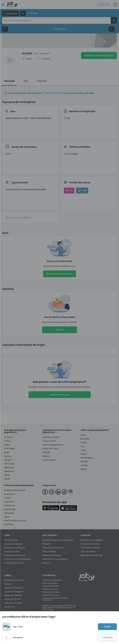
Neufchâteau (87, 458)
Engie (7, 452)
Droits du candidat (50, 583)
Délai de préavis (88, 551)
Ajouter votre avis (59, 395)
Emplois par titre (12, 551)
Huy (83, 446)
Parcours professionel (53, 548)
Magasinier (10, 505)
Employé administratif (15, 490)
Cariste (7, 498)
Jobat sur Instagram (14, 592)
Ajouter (59, 330)
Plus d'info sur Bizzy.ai (18, 218)
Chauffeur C (10, 494)
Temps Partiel (49, 441)
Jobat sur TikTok (12, 599)
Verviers (84, 465)
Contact (8, 584)
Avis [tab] (26, 81)
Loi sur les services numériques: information (56, 599)
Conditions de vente (51, 595)
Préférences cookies (51, 592)
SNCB (7, 479)
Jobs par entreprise (13, 544)
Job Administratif (51, 437)
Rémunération (49, 551)
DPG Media (10, 448)
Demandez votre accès (55, 93)
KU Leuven (9, 464)
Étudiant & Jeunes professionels (58, 540)
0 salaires (46, 59)
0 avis (29, 59)
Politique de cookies (51, 586)
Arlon (83, 435)
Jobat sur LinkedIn (13, 595)
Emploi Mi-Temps (51, 448)
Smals (7, 475)
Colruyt (8, 441)
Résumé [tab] (10, 81)
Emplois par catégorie (15, 548)
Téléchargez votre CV (14, 563)
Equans (8, 456)
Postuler (46, 544)
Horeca (46, 456)
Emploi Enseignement (53, 445)
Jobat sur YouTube (13, 603)
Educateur (9, 524)
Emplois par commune (15, 555)
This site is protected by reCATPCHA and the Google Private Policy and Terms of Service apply (59, 607)
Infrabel (8, 460)
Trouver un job (11, 540)
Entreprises (11, 13)
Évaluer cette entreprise (99, 55)
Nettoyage (9, 513)
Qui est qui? (10, 607)
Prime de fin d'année (90, 548)
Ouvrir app (104, 4)
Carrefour (9, 437)
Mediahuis (9, 471)
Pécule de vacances (90, 544)
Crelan (7, 445)
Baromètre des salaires (92, 540)
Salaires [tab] (42, 81)
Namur (84, 454)
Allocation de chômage (92, 555)
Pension (46, 563)
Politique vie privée (50, 589)
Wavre (84, 469)
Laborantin (9, 502)
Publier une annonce (14, 580)
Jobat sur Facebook (14, 588)
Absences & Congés (52, 555)
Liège (83, 450)
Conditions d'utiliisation (52, 580)
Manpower (9, 467)
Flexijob (46, 452)
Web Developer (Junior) (15, 521)
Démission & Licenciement (55, 559)
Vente (7, 517)
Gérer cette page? (41, 53)
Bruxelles (85, 439)
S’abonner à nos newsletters (18, 559)
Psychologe (10, 509)
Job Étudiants (49, 460)
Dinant (84, 443)
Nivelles (84, 461)
